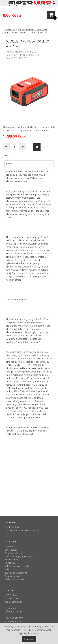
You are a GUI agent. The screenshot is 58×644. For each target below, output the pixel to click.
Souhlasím (29, 639)
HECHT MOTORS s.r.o (26, 52)
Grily (7, 569)
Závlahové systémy (14, 579)
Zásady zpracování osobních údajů (22, 530)
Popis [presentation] (9, 163)
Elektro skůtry (11, 560)
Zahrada (10, 29)
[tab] (29, 164)
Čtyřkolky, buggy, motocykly (19, 556)
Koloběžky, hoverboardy (17, 566)
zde (31, 630)
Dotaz (9, 156)
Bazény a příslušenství (16, 573)
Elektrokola (10, 563)
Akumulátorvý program (33, 29)
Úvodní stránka (12, 527)
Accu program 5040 (16, 33)
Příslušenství (39, 33)
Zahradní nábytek (13, 553)
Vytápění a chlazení (14, 576)
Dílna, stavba (11, 550)
